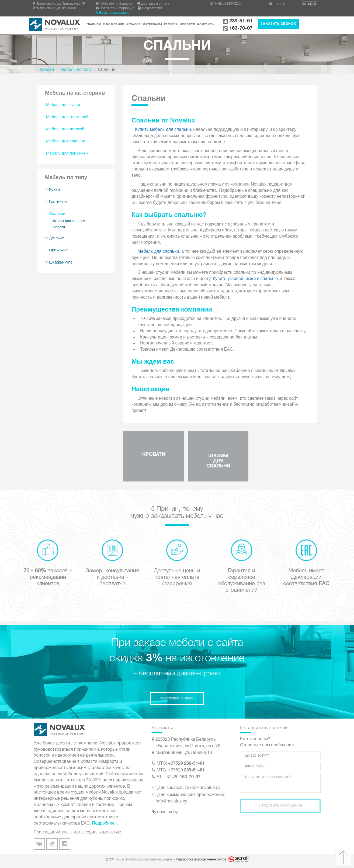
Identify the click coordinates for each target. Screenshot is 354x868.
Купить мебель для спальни (163, 129)
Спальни (57, 213)
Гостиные (58, 201)
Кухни (54, 189)
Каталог (133, 25)
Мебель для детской (65, 129)
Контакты (206, 25)
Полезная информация (115, 8)
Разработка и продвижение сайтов (202, 860)
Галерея (171, 25)
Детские (57, 238)
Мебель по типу (76, 69)
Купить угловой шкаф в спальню (245, 278)
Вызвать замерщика (112, 13)
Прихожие (58, 250)
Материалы (152, 25)
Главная (94, 25)
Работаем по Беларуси (115, 4)
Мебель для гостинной (67, 117)
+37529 (186, 764)
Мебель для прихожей (67, 153)
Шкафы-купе (61, 262)
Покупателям (150, 8)
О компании (114, 25)
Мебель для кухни (63, 105)
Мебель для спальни (66, 141)
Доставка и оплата (153, 4)
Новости (187, 25)
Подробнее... (105, 823)
